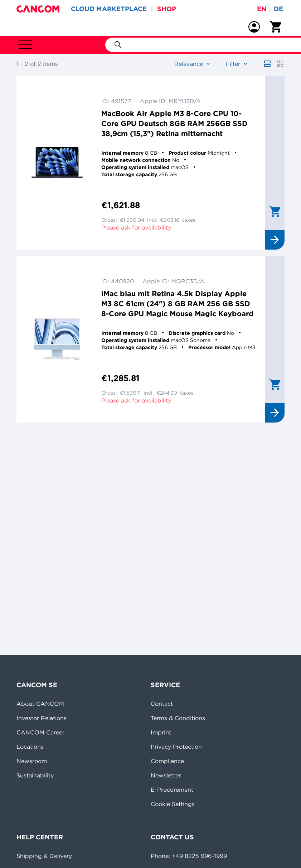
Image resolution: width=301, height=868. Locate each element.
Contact (162, 704)
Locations (30, 747)
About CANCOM (40, 704)
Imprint (161, 732)
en (262, 9)
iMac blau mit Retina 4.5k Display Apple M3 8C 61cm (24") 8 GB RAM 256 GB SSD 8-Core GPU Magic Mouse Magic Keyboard (178, 303)
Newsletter (166, 775)
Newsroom (32, 761)
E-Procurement (172, 790)
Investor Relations (42, 718)
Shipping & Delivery (44, 856)
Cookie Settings (173, 804)
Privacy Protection (176, 747)
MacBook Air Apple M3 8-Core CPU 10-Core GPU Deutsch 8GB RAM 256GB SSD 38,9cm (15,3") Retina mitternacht (174, 123)
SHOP (167, 9)
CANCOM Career (40, 732)
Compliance (167, 761)
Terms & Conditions (178, 718)
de (278, 9)
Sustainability (35, 775)
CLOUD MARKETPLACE (109, 9)
